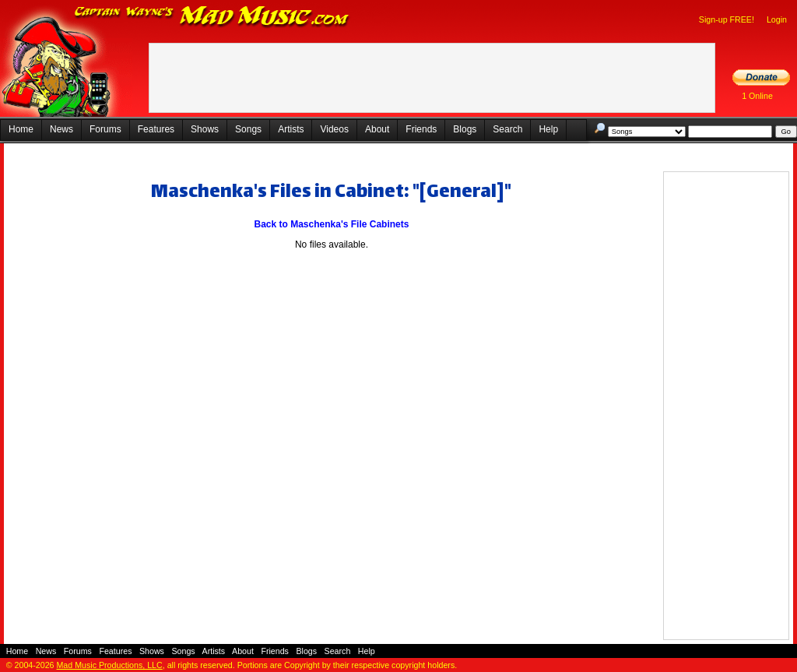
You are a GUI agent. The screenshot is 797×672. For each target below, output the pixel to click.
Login (777, 19)
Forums (105, 129)
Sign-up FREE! (727, 19)
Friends (421, 129)
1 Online (757, 96)
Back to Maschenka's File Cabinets (332, 224)
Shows (205, 129)
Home (21, 129)
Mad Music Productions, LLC (109, 665)
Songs (248, 129)
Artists (291, 129)
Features (156, 129)
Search (507, 129)
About (377, 129)
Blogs (465, 129)
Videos (334, 129)
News (61, 129)
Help (548, 129)
